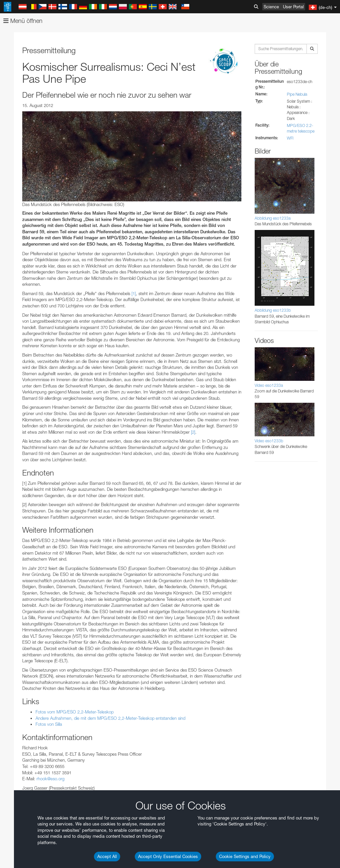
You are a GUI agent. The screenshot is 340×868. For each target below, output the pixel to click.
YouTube (15, 833)
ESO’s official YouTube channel (156, 833)
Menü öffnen (23, 21)
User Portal (293, 7)
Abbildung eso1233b (273, 310)
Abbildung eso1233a (273, 218)
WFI (290, 138)
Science (271, 7)
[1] (134, 293)
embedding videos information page (152, 846)
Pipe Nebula (297, 94)
